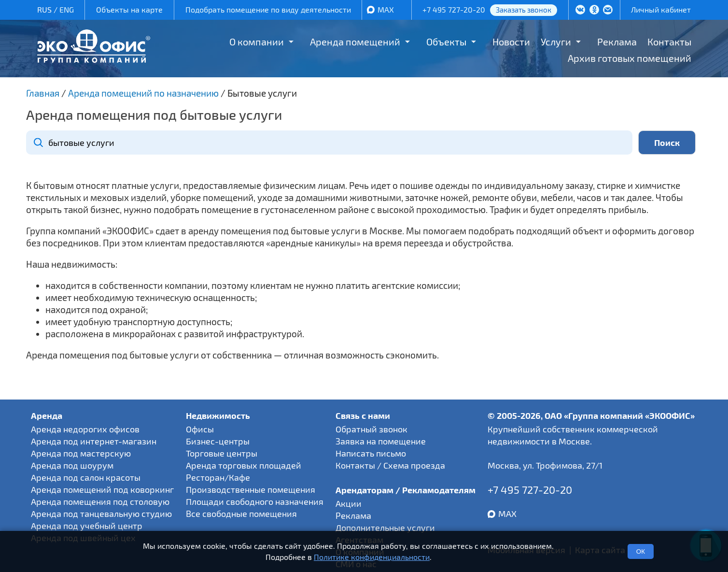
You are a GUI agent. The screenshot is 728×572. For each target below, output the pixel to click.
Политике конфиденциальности (372, 557)
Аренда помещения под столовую (100, 501)
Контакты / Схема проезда (390, 465)
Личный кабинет (661, 9)
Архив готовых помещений (630, 58)
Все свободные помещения (241, 514)
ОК (641, 551)
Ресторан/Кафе (218, 477)
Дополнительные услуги (385, 528)
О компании (257, 42)
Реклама (617, 42)
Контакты (669, 42)
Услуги (556, 42)
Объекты (446, 42)
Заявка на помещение (381, 441)
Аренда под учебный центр (87, 526)
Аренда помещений (355, 42)
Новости (511, 42)
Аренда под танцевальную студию (101, 514)
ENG (67, 9)
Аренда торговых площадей (244, 465)
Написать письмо (371, 453)
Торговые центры (222, 453)
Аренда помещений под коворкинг (102, 489)
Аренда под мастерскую (81, 453)
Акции (349, 503)
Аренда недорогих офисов (85, 429)
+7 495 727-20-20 (454, 9)
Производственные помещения (251, 489)
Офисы (200, 429)
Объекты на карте (129, 9)
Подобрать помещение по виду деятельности (268, 9)
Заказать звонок (524, 10)
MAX (386, 9)
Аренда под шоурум (72, 465)
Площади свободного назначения (255, 501)
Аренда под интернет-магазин (94, 441)
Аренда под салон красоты (86, 477)
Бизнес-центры (218, 441)
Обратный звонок (371, 429)
